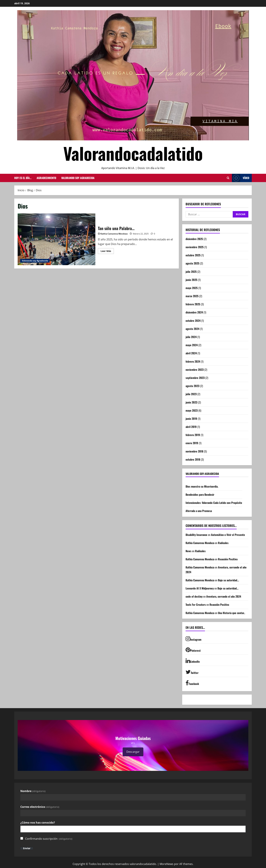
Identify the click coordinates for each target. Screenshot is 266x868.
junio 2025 (191, 280)
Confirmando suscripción (49, 839)
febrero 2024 (193, 361)
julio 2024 (191, 337)
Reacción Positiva (228, 559)
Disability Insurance (196, 535)
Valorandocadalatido (133, 153)
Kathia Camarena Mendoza (114, 234)
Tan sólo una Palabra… (56, 239)
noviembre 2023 (195, 370)
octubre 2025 (193, 255)
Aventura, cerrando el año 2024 (224, 596)
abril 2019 (191, 427)
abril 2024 (191, 353)
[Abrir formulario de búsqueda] (228, 178)
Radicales (223, 543)
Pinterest (193, 650)
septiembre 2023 (195, 378)
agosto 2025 (192, 263)
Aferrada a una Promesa (199, 511)
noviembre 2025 (195, 247)
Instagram (193, 639)
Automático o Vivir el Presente (228, 535)
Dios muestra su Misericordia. (202, 486)
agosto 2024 (192, 329)
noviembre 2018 (194, 451)
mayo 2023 (192, 410)
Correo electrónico (40, 807)
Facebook (192, 683)
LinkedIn (193, 661)
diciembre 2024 (194, 312)
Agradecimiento (46, 178)
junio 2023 (191, 402)
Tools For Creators (196, 605)
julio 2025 (191, 272)
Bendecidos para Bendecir (200, 495)
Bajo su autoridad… (229, 580)
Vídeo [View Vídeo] (241, 178)
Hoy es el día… (23, 178)
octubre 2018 (193, 459)
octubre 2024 (193, 321)
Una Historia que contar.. (232, 613)
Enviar (27, 848)
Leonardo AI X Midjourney (200, 588)
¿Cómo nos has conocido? (38, 823)
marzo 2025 (192, 296)
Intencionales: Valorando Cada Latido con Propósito (214, 503)
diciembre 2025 (194, 239)
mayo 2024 (192, 345)
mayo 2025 (192, 288)
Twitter (192, 672)
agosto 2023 (192, 386)
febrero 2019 (193, 435)
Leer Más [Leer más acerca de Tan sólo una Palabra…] (107, 252)
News (188, 551)
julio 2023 (191, 394)
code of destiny (194, 596)
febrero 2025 (193, 304)
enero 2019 (192, 443)
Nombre (33, 791)
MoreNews (167, 864)
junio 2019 (191, 419)
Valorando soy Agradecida (78, 178)
